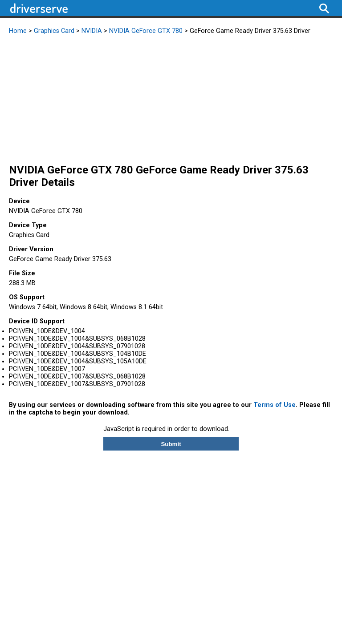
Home (18, 31)
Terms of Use (275, 405)
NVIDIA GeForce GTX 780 (146, 31)
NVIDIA (92, 31)
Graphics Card (54, 31)
